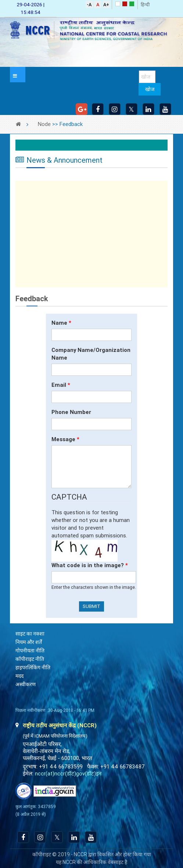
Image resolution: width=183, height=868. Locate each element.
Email (61, 385)
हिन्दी (145, 5)
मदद (19, 676)
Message (65, 439)
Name (61, 323)
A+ (106, 5)
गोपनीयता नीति (30, 651)
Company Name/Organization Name (91, 354)
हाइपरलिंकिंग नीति (33, 667)
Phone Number (71, 412)
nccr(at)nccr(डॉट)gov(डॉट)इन (68, 774)
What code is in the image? (90, 565)
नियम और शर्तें (29, 642)
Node (44, 124)
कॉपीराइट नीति (30, 659)
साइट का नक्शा (30, 634)
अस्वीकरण (26, 684)
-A (89, 5)
